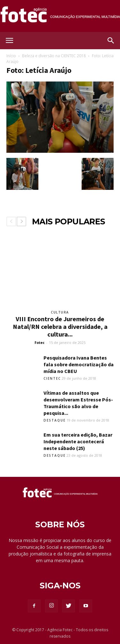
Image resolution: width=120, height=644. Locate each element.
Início (11, 56)
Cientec (52, 378)
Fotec (40, 342)
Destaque (55, 420)
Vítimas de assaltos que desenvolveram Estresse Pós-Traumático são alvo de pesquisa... (78, 403)
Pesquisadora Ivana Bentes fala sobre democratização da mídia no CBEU (79, 364)
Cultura (60, 312)
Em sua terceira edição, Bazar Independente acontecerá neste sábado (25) (78, 441)
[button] (111, 41)
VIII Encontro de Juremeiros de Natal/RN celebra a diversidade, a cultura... (60, 326)
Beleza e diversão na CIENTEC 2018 (54, 56)
